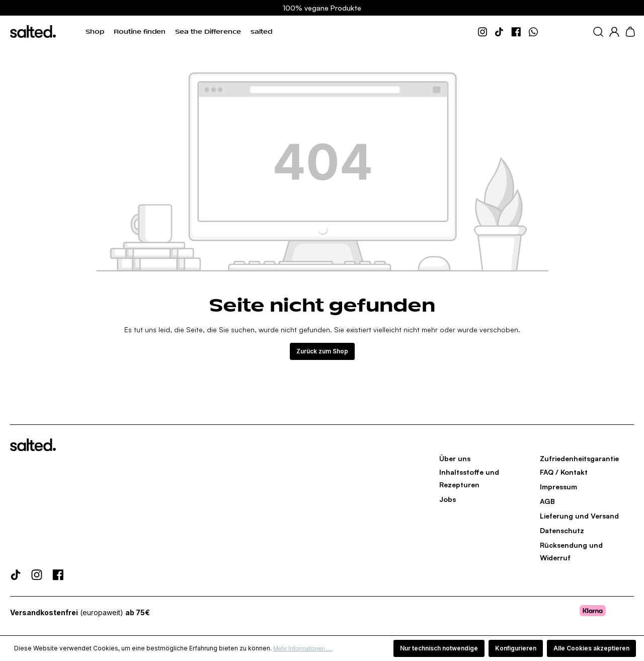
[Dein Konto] (614, 32)
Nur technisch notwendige (439, 648)
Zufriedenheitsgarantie (579, 458)
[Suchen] (598, 32)
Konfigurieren (516, 648)
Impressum (558, 487)
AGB (547, 501)
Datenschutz (562, 530)
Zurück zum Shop (322, 351)
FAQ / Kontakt (564, 472)
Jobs (448, 499)
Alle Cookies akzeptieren (591, 648)
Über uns (455, 458)
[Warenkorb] (630, 32)
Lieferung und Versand (579, 516)
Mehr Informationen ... (303, 648)
